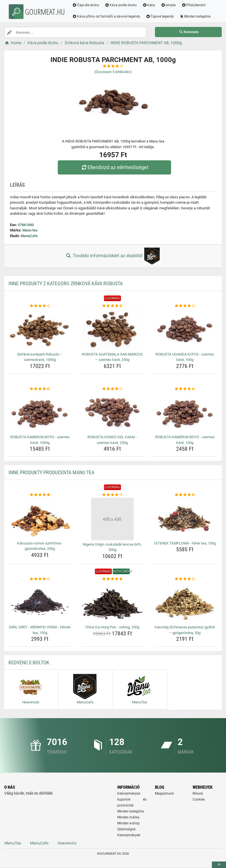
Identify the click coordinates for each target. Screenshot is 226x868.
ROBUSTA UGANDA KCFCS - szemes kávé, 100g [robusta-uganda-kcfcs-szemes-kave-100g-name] (185, 357)
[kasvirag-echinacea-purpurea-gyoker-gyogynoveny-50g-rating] (185, 579)
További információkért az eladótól (113, 256)
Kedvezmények (129, 835)
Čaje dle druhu (86, 5)
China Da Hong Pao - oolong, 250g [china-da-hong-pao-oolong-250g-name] (112, 627)
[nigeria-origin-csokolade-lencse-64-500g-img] (112, 519)
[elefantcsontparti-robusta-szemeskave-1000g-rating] (40, 306)
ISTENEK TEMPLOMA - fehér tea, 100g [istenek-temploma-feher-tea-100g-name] (185, 543)
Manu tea (30, 230)
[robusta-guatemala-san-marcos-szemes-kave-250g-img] (112, 329)
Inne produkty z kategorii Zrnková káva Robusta (66, 283)
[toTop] (219, 865)
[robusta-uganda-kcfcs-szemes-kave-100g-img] (185, 329)
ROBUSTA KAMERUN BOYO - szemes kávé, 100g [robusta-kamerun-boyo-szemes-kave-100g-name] (185, 440)
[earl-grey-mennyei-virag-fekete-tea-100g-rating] (40, 579)
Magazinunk (164, 793)
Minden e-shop (128, 823)
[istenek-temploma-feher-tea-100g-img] (185, 518)
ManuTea (13, 843)
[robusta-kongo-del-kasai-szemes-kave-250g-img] (112, 412)
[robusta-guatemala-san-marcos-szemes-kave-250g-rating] (112, 306)
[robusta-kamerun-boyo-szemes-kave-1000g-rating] (40, 389)
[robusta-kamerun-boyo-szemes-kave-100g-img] (185, 412)
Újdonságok (126, 829)
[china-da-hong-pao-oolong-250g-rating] (112, 579)
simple (168, 5)
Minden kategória (195, 16)
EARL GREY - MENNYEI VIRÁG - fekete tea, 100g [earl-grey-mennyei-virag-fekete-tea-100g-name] (40, 630)
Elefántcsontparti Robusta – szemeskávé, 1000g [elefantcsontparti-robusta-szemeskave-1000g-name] (40, 357)
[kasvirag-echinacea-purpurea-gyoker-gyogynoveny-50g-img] (185, 602)
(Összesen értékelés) (113, 72)
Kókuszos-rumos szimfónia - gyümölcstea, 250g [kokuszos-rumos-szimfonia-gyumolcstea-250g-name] (40, 546)
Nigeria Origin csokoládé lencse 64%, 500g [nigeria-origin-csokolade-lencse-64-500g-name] (112, 547)
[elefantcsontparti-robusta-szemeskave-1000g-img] (40, 329)
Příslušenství (193, 5)
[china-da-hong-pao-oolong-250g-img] (112, 602)
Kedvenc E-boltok (29, 662)
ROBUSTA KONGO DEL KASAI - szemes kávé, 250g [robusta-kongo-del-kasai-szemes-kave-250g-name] (112, 440)
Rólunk (198, 793)
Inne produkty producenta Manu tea (51, 472)
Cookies (199, 799)
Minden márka (128, 817)
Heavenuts (67, 843)
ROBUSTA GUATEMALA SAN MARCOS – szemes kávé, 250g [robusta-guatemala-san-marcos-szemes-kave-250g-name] (112, 357)
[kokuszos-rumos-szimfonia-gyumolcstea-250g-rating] (40, 495)
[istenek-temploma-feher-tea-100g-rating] (185, 495)
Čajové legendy (160, 16)
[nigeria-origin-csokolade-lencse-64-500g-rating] (112, 495)
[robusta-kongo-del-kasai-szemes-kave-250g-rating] (112, 389)
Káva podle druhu (121, 5)
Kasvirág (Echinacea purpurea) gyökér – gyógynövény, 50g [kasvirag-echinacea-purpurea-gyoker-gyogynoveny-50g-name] (185, 630)
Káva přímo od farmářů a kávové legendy (106, 16)
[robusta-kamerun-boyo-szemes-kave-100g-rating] (185, 389)
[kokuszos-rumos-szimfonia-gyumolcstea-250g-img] (40, 518)
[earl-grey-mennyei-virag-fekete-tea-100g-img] (40, 602)
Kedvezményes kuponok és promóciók (132, 799)
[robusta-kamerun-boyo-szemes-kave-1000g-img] (40, 412)
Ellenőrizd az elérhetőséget (114, 167)
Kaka (149, 5)
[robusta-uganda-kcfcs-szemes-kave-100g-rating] (185, 306)
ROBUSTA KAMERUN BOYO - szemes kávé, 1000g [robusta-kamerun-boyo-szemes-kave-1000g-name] (40, 440)
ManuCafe (29, 236)
